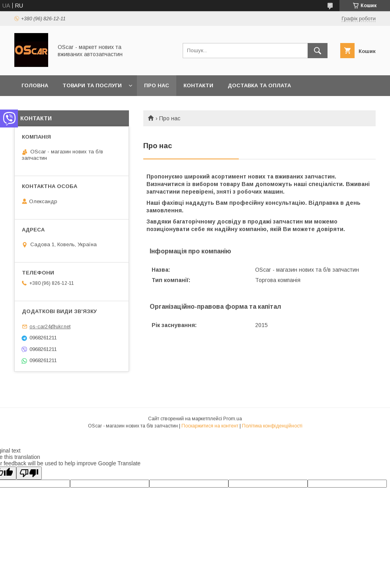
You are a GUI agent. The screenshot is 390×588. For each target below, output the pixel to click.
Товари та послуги (92, 85)
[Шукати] (318, 51)
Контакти (198, 85)
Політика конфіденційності (272, 426)
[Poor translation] (29, 473)
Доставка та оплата (259, 85)
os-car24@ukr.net (50, 326)
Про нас (157, 85)
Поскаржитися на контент (210, 426)
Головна (35, 85)
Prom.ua (233, 419)
